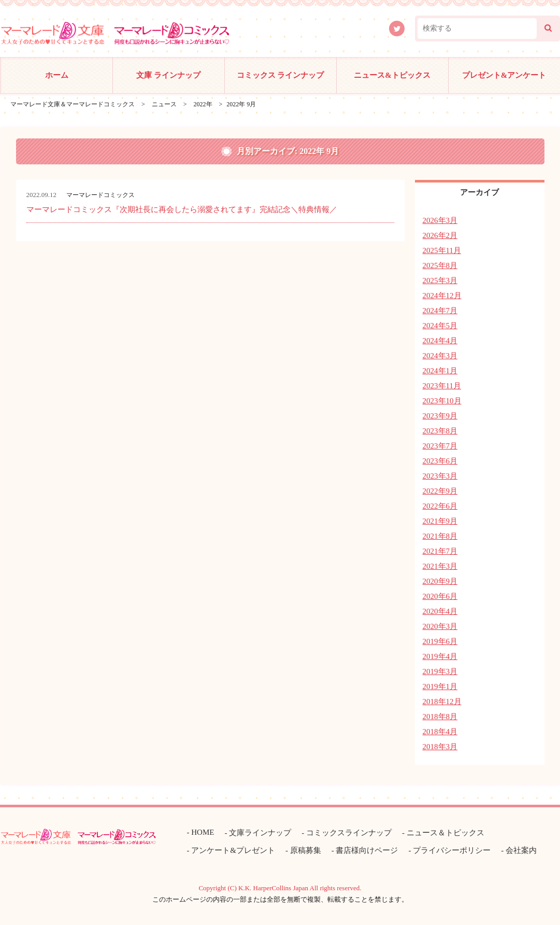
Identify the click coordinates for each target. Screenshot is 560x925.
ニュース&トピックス (392, 75)
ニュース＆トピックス (446, 833)
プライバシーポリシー (452, 850)
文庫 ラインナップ (168, 75)
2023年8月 (440, 431)
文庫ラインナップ (260, 833)
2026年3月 (440, 220)
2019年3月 (440, 671)
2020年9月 (440, 581)
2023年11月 (442, 386)
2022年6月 (440, 506)
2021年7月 (440, 551)
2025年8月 (440, 265)
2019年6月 (440, 641)
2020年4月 (440, 611)
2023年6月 (440, 461)
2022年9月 (440, 491)
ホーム (57, 75)
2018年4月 (440, 732)
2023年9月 (440, 416)
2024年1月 (440, 371)
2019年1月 (440, 686)
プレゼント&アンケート (504, 75)
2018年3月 (440, 747)
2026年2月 (440, 235)
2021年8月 (440, 536)
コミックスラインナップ (349, 833)
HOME (203, 832)
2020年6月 (440, 596)
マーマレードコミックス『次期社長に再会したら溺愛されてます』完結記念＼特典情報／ (182, 209)
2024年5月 (440, 326)
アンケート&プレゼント (233, 850)
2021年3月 (440, 566)
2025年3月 (440, 281)
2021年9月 (440, 521)
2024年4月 (440, 341)
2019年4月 (440, 656)
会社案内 (521, 850)
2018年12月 (442, 702)
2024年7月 (440, 311)
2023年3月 (440, 476)
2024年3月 (440, 356)
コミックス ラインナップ (281, 75)
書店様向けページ (367, 850)
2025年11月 (442, 250)
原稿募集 (306, 850)
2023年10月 (442, 401)
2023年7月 (440, 446)
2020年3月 (440, 626)
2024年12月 (442, 296)
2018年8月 (440, 717)
